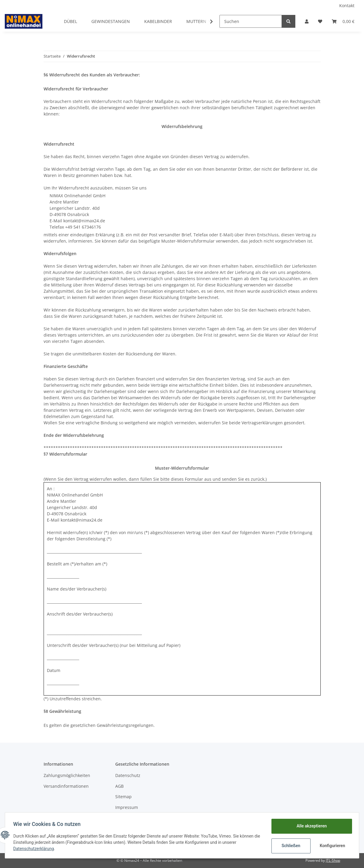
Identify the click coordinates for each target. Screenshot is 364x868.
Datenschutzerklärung (35, 849)
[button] (307, 21)
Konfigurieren (332, 846)
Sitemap (123, 797)
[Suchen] (251, 21)
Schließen (289, 846)
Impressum (127, 807)
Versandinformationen (66, 786)
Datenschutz (128, 775)
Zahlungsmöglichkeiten (67, 775)
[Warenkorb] (343, 21)
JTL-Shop (333, 860)
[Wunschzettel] (320, 21)
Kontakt (347, 6)
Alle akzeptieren (310, 826)
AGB (119, 786)
